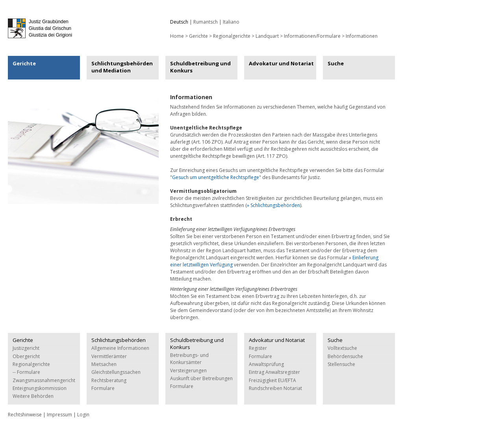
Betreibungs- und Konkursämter (189, 359)
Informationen (362, 36)
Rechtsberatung (109, 380)
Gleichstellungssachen (116, 372)
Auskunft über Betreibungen (201, 378)
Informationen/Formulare (312, 36)
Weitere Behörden (33, 396)
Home (177, 36)
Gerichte (198, 36)
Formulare (103, 388)
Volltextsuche (342, 348)
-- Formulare (26, 372)
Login (83, 415)
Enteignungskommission (40, 388)
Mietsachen (104, 364)
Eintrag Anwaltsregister (274, 372)
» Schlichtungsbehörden (273, 205)
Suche (336, 63)
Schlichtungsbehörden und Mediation (122, 67)
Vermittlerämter (109, 356)
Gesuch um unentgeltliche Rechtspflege (216, 177)
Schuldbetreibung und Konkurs (200, 67)
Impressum (59, 415)
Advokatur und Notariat (281, 63)
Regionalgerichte (232, 36)
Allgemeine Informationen (120, 348)
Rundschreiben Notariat (275, 388)
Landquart (267, 36)
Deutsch (179, 22)
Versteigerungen (188, 370)
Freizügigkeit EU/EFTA (272, 380)
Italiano (231, 22)
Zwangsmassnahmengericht (44, 380)
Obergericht (26, 356)
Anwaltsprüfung (266, 364)
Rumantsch (206, 22)
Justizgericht (26, 348)
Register (258, 348)
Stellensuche (341, 364)
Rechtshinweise (25, 415)
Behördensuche (345, 356)
